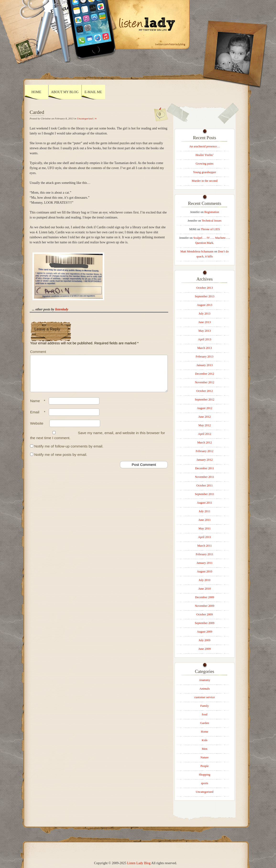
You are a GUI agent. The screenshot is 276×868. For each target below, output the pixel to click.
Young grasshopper (204, 172)
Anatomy (205, 680)
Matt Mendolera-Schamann (197, 251)
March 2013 (204, 348)
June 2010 (204, 589)
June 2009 (204, 649)
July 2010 (204, 580)
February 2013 (205, 357)
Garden (204, 723)
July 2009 (204, 640)
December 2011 (205, 468)
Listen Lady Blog (139, 863)
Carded (37, 112)
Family (205, 706)
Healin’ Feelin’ (205, 155)
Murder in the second (204, 181)
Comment (38, 352)
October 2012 (205, 391)
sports (205, 783)
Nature (205, 757)
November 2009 (205, 606)
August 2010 (205, 571)
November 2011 (204, 477)
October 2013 (205, 288)
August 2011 (205, 503)
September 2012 (205, 399)
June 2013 (204, 322)
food (204, 714)
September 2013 (205, 296)
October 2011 (205, 485)
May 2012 (204, 425)
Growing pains (205, 164)
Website (37, 429)
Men (204, 749)
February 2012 (205, 451)
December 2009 (205, 597)
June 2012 (204, 417)
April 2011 (205, 537)
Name (39, 407)
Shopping (205, 775)
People (205, 766)
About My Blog (65, 92)
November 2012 (205, 382)
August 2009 (205, 632)
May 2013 (204, 331)
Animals (205, 689)
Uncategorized (85, 118)
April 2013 (205, 339)
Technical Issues (212, 221)
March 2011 (205, 546)
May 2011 (205, 528)
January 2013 (205, 365)
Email (39, 418)
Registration (212, 212)
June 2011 (205, 520)
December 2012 (205, 374)
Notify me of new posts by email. (61, 460)
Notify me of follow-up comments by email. (69, 452)
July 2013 (204, 314)
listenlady (62, 309)
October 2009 (205, 614)
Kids (205, 740)
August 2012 (205, 408)
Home (36, 92)
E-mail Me (93, 92)
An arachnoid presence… (205, 146)
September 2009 (205, 623)
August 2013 (205, 305)
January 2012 (205, 460)
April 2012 (205, 434)
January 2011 (204, 563)
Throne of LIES (210, 229)
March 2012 (204, 442)
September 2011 (205, 494)
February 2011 (204, 554)
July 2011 (205, 511)
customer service (205, 697)
